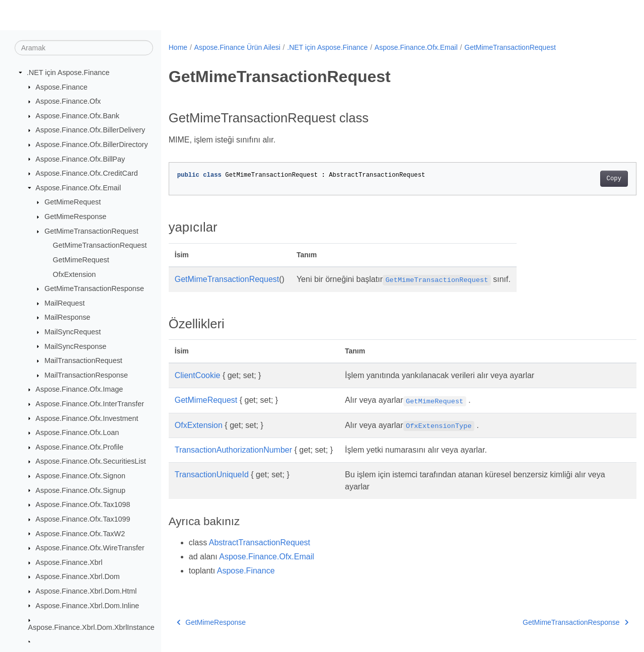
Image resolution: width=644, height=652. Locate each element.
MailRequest (64, 303)
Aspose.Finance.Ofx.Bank (78, 116)
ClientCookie (198, 375)
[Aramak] (84, 48)
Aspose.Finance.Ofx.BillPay (81, 159)
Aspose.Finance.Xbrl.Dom (78, 576)
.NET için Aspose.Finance (68, 73)
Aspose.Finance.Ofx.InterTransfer (90, 404)
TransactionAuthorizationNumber (233, 450)
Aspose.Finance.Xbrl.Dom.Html (86, 591)
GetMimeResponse (75, 216)
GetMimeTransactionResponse (94, 288)
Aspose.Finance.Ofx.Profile (80, 447)
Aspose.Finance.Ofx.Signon (81, 476)
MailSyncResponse (75, 346)
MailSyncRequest (73, 332)
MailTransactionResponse (86, 375)
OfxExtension (75, 274)
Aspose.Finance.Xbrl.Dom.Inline (88, 605)
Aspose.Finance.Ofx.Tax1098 (83, 504)
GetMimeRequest (73, 202)
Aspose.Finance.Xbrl (69, 562)
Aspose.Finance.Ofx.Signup (81, 490)
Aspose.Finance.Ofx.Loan (78, 432)
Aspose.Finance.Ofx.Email (79, 188)
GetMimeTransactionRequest (91, 231)
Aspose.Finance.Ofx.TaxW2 (81, 533)
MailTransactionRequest (83, 360)
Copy (581, 179)
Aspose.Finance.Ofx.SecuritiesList (91, 461)
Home (178, 47)
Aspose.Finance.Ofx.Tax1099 (83, 519)
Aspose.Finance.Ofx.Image (80, 389)
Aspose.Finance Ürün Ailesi (237, 47)
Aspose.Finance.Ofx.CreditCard (87, 173)
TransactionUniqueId (212, 475)
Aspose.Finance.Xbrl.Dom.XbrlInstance (91, 627)
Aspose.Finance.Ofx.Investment (87, 418)
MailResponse (67, 317)
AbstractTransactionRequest (260, 542)
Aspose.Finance (62, 87)
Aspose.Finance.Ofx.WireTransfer (90, 548)
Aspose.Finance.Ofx (68, 101)
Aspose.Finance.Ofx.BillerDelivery (91, 130)
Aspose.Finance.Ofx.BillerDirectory (92, 144)
